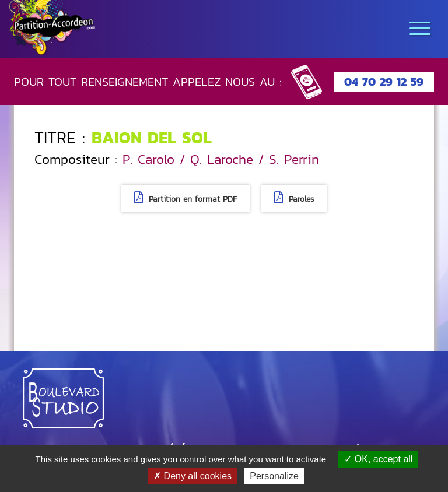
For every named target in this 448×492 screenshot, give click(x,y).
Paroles (294, 198)
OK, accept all (378, 459)
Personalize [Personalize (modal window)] (274, 476)
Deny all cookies (192, 476)
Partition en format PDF (185, 198)
